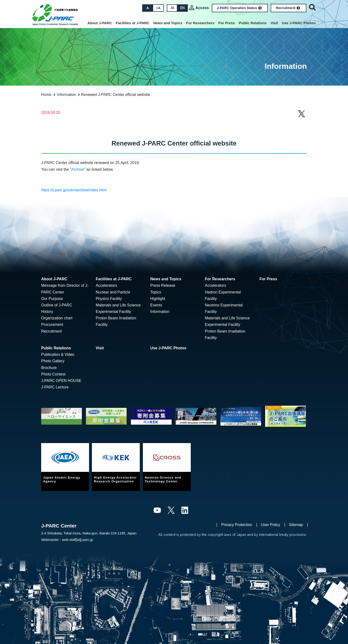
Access (202, 8)
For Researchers (200, 23)
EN (182, 8)
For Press (227, 23)
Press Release (163, 285)
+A (158, 8)
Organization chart (57, 318)
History (47, 312)
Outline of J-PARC (57, 305)
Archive (78, 169)
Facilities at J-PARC (133, 23)
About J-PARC (100, 23)
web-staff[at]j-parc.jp (77, 540)
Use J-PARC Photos (299, 23)
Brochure (49, 368)
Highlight (158, 299)
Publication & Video (58, 354)
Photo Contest (53, 374)
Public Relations (253, 23)
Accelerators (106, 285)
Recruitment (288, 8)
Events (156, 305)
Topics (156, 292)
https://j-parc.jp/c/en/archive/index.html (74, 190)
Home (46, 95)
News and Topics (168, 23)
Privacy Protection (237, 525)
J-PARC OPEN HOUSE (61, 381)
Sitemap (296, 525)
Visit (274, 23)
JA (172, 8)
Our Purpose (52, 299)
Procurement (52, 325)
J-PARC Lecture (55, 387)
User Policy (271, 525)
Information (67, 95)
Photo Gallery (53, 361)
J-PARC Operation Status (239, 8)
